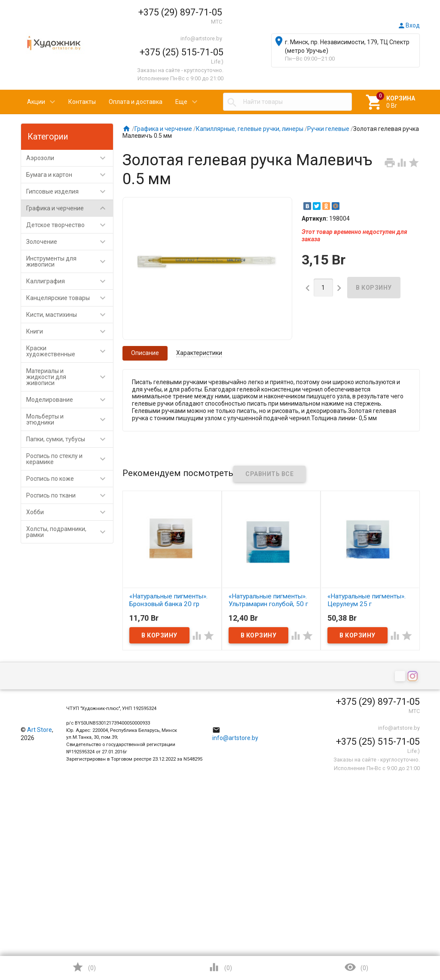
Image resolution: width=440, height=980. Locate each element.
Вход (409, 25)
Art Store (40, 730)
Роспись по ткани (70, 495)
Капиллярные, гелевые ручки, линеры (250, 129)
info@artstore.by (201, 38)
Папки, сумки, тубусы (70, 439)
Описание (145, 353)
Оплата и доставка (136, 102)
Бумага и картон (70, 175)
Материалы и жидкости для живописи (70, 377)
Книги (70, 331)
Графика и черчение (70, 208)
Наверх (404, 939)
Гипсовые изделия (70, 191)
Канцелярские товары (70, 298)
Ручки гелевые (328, 129)
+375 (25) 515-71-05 (182, 52)
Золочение (70, 242)
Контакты (82, 102)
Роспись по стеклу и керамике (70, 459)
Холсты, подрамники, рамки (70, 532)
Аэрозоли (70, 158)
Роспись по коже (70, 479)
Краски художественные (70, 351)
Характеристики (199, 353)
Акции (36, 102)
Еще (181, 102)
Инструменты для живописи (70, 261)
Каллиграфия (70, 281)
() (84, 967)
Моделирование (70, 400)
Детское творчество (70, 225)
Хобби (70, 512)
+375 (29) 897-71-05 (180, 12)
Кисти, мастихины (70, 315)
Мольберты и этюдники (70, 419)
